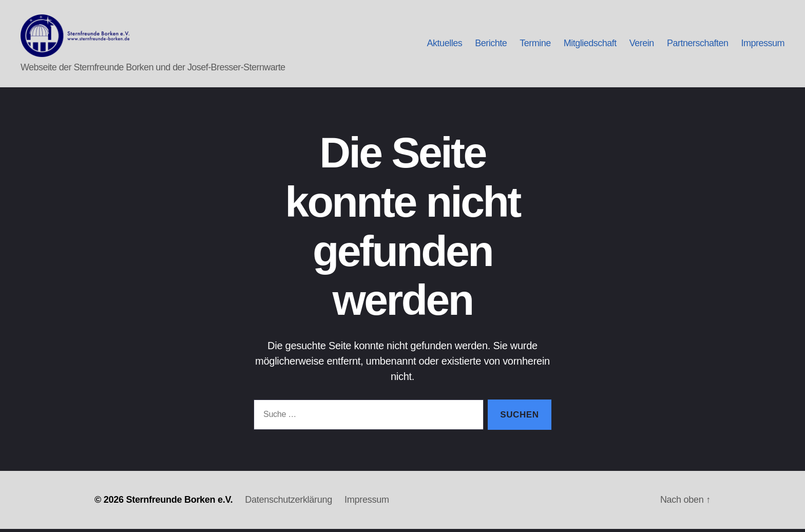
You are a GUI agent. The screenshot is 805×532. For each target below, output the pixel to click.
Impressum (763, 45)
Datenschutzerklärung (289, 503)
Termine (535, 45)
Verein (642, 45)
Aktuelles (445, 45)
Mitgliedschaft (590, 45)
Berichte (491, 45)
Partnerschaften (698, 45)
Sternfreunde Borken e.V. (179, 503)
